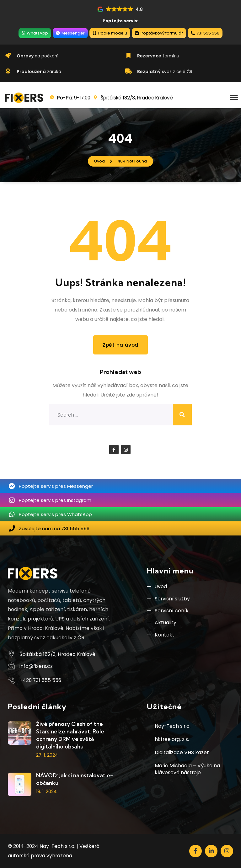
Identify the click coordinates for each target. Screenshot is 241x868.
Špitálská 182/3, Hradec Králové (57, 654)
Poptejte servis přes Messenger (56, 486)
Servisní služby (168, 599)
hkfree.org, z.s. (172, 739)
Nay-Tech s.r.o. (173, 726)
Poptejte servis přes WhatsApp (55, 514)
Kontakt (161, 636)
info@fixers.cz (36, 666)
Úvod (157, 587)
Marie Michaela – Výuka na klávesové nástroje (187, 769)
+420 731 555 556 (40, 680)
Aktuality (162, 624)
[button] (120, 9)
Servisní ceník (168, 611)
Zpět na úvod (120, 345)
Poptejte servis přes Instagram (55, 500)
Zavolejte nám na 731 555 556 (54, 528)
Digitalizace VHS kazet (182, 752)
